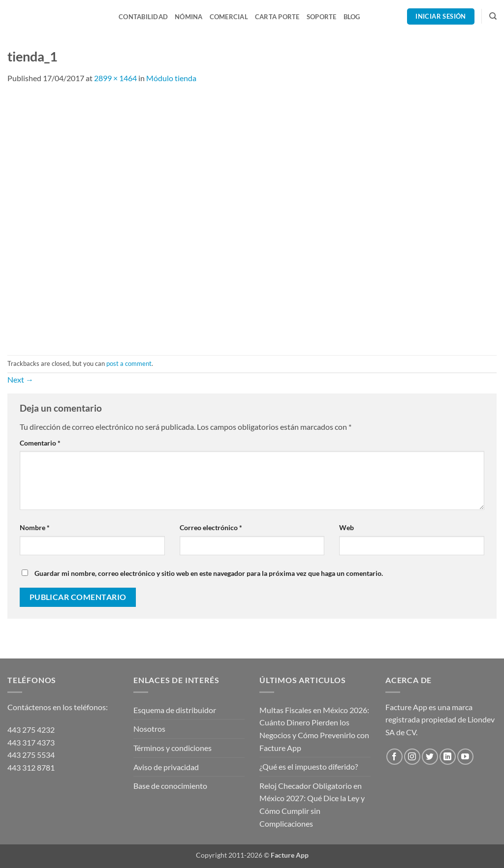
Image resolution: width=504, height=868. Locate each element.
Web (346, 527)
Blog (352, 17)
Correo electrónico (211, 527)
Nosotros (149, 729)
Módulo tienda (171, 78)
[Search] (493, 16)
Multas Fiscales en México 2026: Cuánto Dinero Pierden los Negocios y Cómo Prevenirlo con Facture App (314, 729)
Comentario (40, 443)
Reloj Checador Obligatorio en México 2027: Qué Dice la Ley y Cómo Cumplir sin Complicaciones (312, 805)
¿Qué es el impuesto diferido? (309, 766)
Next (20, 379)
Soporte (322, 17)
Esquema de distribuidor (175, 710)
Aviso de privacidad (166, 767)
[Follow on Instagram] (412, 757)
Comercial (229, 17)
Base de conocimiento (170, 786)
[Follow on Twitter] (430, 757)
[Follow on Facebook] (394, 757)
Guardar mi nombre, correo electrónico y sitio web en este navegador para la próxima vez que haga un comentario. (209, 573)
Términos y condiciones (173, 748)
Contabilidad (143, 17)
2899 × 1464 (115, 78)
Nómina (189, 17)
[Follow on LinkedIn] (448, 757)
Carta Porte (277, 17)
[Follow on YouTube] (465, 757)
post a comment (129, 363)
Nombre (35, 527)
